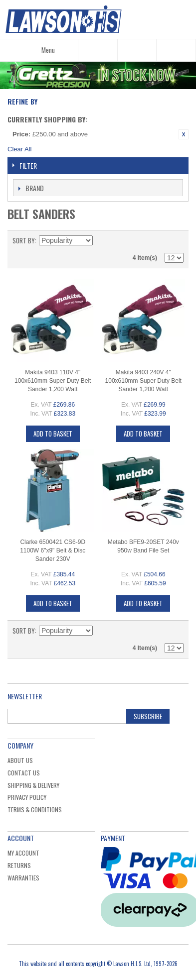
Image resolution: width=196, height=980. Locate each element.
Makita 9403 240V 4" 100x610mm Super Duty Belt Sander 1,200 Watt (143, 381)
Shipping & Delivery (33, 785)
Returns (19, 865)
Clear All (19, 149)
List (176, 240)
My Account (23, 853)
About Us (20, 760)
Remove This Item (184, 134)
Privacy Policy (27, 797)
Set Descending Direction (102, 240)
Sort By (24, 240)
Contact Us (24, 773)
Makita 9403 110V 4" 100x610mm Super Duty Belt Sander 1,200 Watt (53, 381)
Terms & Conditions (35, 810)
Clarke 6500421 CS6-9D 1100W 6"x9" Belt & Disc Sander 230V (53, 550)
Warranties (23, 878)
